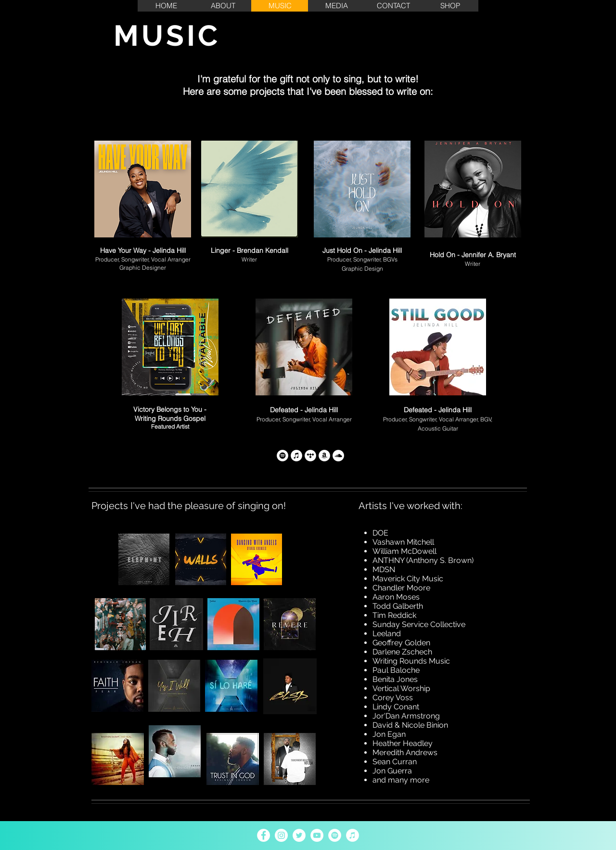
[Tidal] (310, 456)
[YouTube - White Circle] (317, 835)
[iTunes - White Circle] (353, 835)
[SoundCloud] (338, 456)
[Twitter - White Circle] (299, 835)
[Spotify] (282, 456)
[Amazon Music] (324, 456)
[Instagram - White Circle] (281, 835)
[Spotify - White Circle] (335, 835)
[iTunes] (296, 456)
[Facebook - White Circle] (263, 835)
